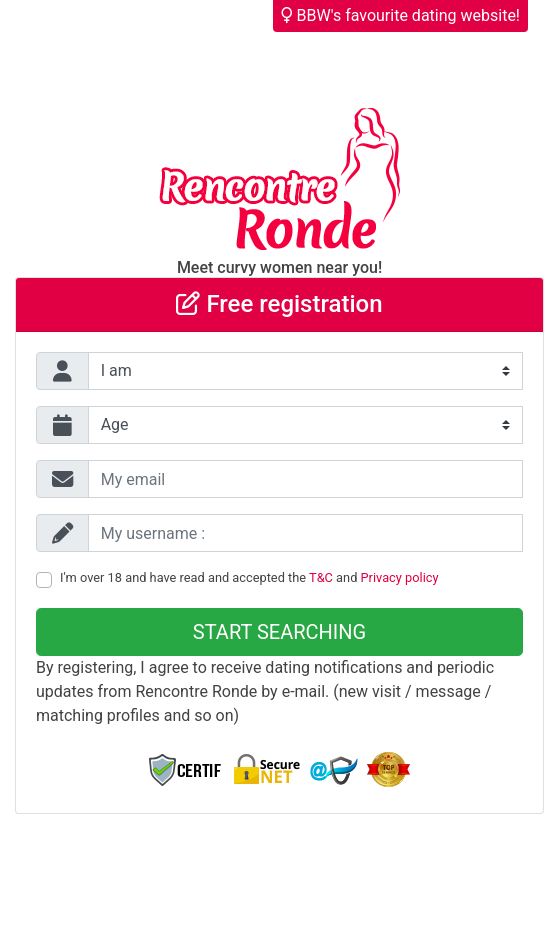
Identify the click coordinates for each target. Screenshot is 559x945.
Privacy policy (400, 577)
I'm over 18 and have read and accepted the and (249, 577)
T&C (321, 577)
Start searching (279, 632)
